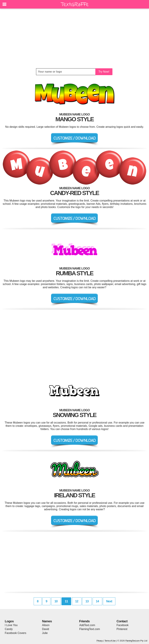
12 (77, 601)
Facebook (123, 625)
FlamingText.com (90, 629)
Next (109, 601)
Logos (9, 621)
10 (56, 601)
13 (87, 601)
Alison (46, 625)
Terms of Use (110, 641)
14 (97, 601)
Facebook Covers (15, 633)
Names (47, 621)
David (46, 629)
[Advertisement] (74, 38)
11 (66, 601)
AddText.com (87, 625)
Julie (45, 633)
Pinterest (122, 629)
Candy (9, 629)
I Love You (11, 625)
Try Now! (104, 72)
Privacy (100, 641)
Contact (122, 621)
